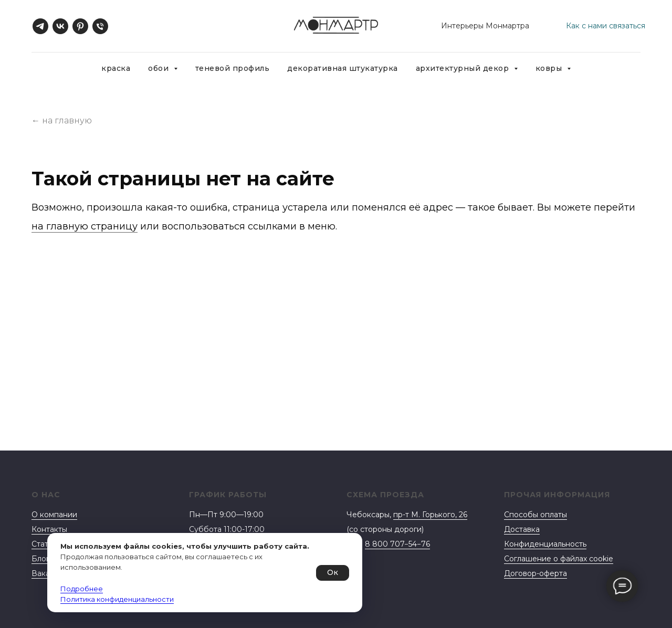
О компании (54, 515)
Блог (40, 559)
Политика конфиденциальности (117, 599)
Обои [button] (160, 68)
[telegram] (40, 26)
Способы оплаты (535, 515)
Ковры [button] (550, 68)
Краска (116, 68)
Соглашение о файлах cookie (559, 559)
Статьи (44, 544)
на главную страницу (85, 226)
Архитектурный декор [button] (464, 68)
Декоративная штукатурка (343, 68)
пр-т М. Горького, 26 (430, 515)
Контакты (49, 529)
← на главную (62, 121)
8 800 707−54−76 (397, 544)
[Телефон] (100, 26)
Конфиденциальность (545, 544)
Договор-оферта (535, 573)
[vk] (60, 26)
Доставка (522, 529)
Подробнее (82, 589)
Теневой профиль (233, 68)
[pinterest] (80, 26)
